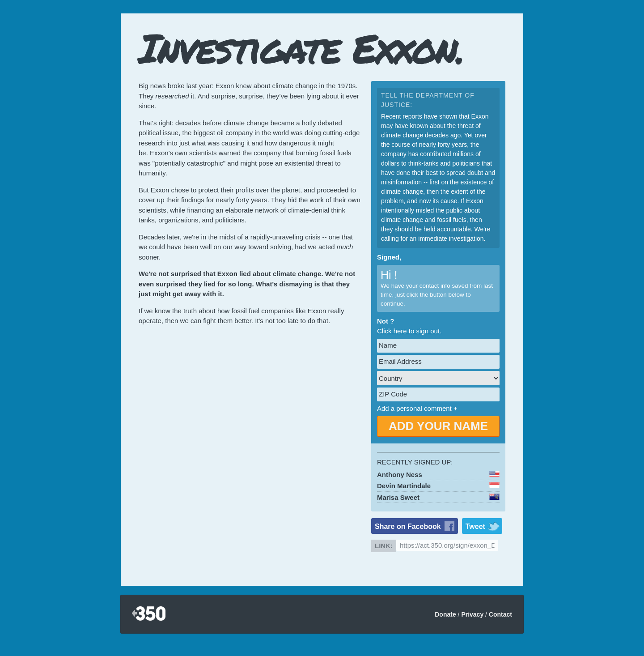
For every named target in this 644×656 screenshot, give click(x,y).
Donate (445, 614)
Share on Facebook (408, 526)
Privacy (472, 614)
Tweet (475, 526)
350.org (149, 614)
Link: (384, 546)
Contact (500, 614)
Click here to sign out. (409, 331)
